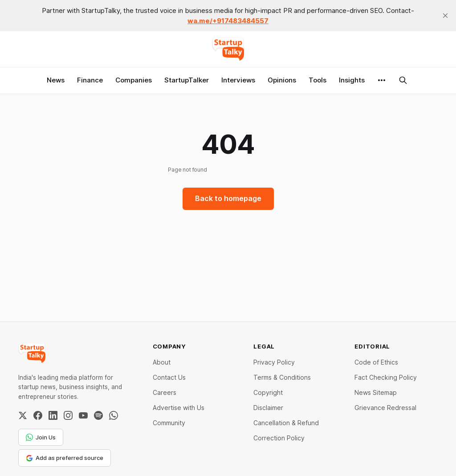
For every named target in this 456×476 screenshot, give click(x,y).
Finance (90, 80)
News (56, 80)
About (162, 362)
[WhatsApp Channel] (114, 415)
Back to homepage (228, 198)
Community (169, 423)
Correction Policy (279, 438)
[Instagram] (68, 415)
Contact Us (169, 377)
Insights (352, 80)
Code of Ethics (376, 362)
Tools (318, 80)
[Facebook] (38, 415)
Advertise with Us (179, 408)
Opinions (282, 80)
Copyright (268, 392)
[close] (445, 16)
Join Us (41, 437)
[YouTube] (83, 415)
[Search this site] (403, 80)
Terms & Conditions (282, 377)
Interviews (238, 80)
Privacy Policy (274, 362)
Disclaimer (268, 408)
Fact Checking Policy (386, 377)
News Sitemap (376, 392)
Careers (165, 392)
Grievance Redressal (385, 408)
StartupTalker (187, 80)
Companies (134, 80)
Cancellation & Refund (286, 423)
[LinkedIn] (53, 415)
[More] (382, 80)
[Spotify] (98, 415)
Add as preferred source (65, 458)
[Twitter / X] (23, 415)
